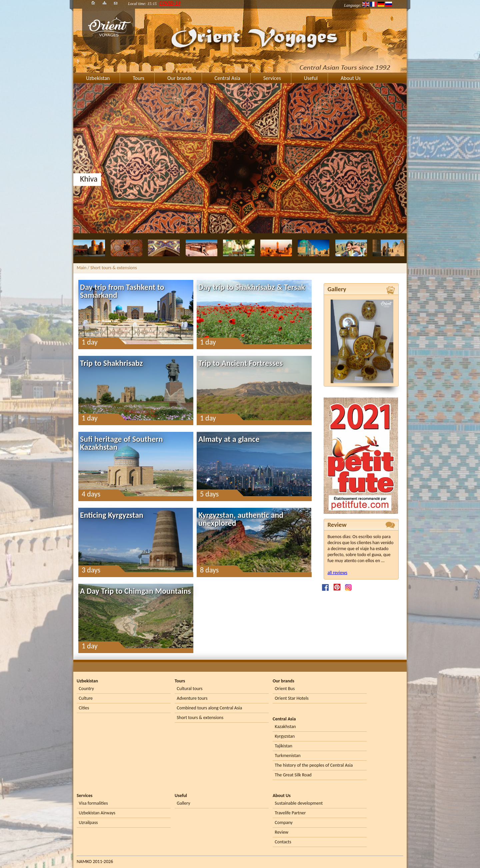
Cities (84, 708)
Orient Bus (285, 689)
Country (86, 689)
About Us (351, 78)
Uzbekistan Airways (97, 813)
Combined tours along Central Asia (209, 708)
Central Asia (227, 78)
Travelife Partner (290, 813)
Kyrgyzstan (285, 736)
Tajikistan (283, 746)
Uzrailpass (88, 823)
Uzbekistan (98, 78)
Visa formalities (93, 803)
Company (284, 823)
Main (81, 268)
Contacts (283, 842)
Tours (138, 78)
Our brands (179, 78)
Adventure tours (192, 698)
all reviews (337, 573)
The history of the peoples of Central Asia (314, 765)
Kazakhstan (285, 727)
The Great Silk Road (293, 775)
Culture (86, 698)
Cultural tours (189, 689)
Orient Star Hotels (291, 698)
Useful (311, 78)
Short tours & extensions (200, 718)
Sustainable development (299, 803)
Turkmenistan (287, 756)
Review (281, 832)
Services (272, 78)
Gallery (183, 803)
